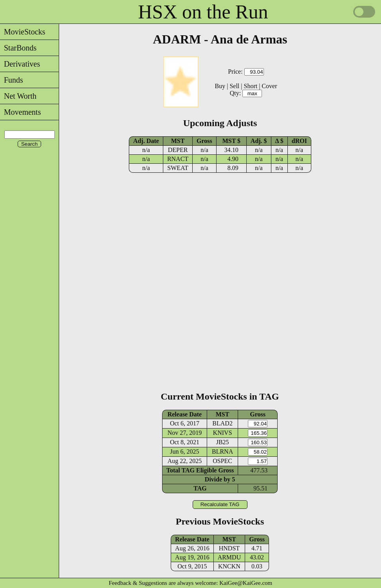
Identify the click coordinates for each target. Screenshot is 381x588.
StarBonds (18, 48)
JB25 (223, 442)
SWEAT (178, 168)
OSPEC (222, 461)
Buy (220, 86)
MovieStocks (23, 32)
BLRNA (222, 451)
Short (250, 86)
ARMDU (229, 557)
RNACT (178, 159)
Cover (269, 86)
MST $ (231, 141)
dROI (299, 141)
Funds (12, 80)
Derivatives (20, 64)
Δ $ (279, 141)
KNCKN (229, 566)
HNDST (229, 548)
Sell (234, 86)
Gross (204, 141)
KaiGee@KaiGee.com (246, 583)
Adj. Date (146, 141)
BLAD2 (222, 423)
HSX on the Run (203, 12)
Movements (20, 112)
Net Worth (18, 96)
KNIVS (223, 433)
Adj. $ (259, 141)
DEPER (178, 150)
